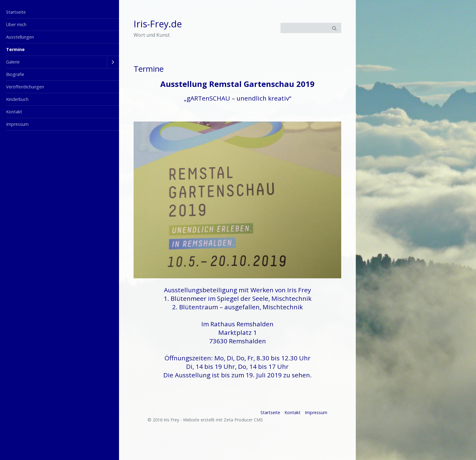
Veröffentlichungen (25, 87)
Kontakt (14, 112)
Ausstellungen (20, 37)
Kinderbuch (17, 99)
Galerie (13, 62)
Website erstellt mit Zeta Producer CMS (223, 420)
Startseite (16, 12)
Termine (15, 49)
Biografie (15, 74)
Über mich (16, 24)
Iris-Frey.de (158, 24)
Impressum (17, 124)
